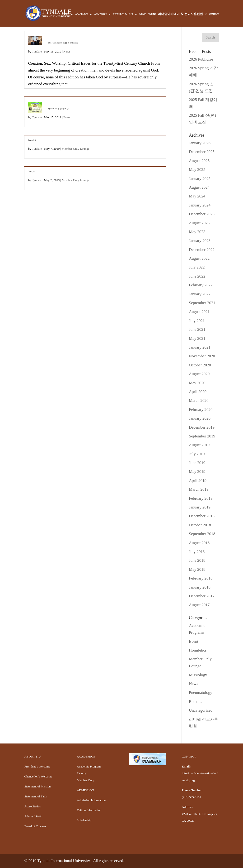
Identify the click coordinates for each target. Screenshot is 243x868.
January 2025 (200, 179)
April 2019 (198, 481)
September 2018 (202, 534)
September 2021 (202, 303)
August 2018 (199, 543)
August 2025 (199, 161)
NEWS (143, 14)
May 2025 (197, 170)
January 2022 (200, 294)
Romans (196, 702)
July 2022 (197, 267)
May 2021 (197, 338)
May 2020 (197, 383)
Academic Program (89, 766)
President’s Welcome (37, 766)
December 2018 (202, 516)
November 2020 (202, 356)
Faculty (82, 773)
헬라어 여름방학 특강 (58, 109)
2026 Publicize (201, 59)
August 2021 (199, 312)
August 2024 (199, 187)
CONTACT (214, 14)
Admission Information (91, 800)
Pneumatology (201, 693)
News (67, 51)
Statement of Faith (36, 796)
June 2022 (197, 276)
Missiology (198, 675)
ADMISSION (100, 14)
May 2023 (197, 232)
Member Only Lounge (75, 149)
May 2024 (197, 196)
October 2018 (200, 525)
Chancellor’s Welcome (38, 776)
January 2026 (200, 143)
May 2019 (197, 472)
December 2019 (202, 427)
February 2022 (201, 285)
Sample (31, 171)
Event (67, 117)
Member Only (86, 780)
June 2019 (197, 463)
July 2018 (197, 552)
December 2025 (202, 152)
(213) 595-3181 (191, 797)
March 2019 (199, 489)
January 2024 (200, 205)
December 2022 (202, 250)
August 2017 (199, 605)
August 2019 (199, 445)
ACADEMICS (82, 14)
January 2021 (200, 347)
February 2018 (201, 578)
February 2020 (201, 410)
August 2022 (199, 258)
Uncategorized (201, 710)
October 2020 (200, 365)
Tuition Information (89, 810)
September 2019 (202, 436)
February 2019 (201, 498)
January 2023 (200, 241)
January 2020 (200, 418)
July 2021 (197, 321)
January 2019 (200, 507)
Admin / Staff (33, 816)
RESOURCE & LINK (123, 14)
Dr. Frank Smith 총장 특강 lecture (63, 43)
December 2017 (202, 596)
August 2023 (199, 223)
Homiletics (198, 650)
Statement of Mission (37, 786)
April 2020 (198, 392)
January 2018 (200, 587)
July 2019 (197, 454)
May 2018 (197, 569)
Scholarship (84, 820)
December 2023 (202, 214)
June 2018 (197, 560)
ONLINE (152, 14)
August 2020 (199, 374)
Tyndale (37, 51)
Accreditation (33, 806)
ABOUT (65, 14)
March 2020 (199, 400)
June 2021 (197, 329)
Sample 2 (32, 140)
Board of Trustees (35, 826)
